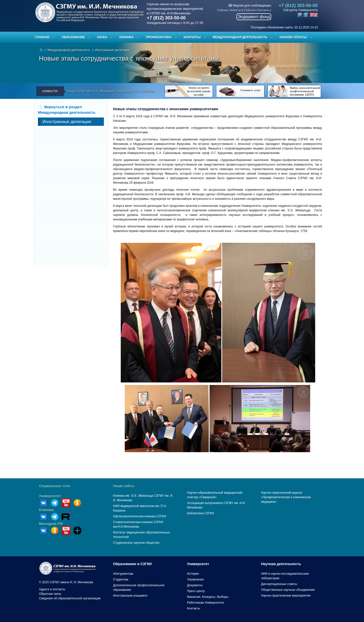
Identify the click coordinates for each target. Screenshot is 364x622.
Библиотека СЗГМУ (201, 513)
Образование (73, 37)
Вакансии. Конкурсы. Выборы (208, 597)
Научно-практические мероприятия (286, 596)
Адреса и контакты (52, 589)
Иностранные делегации (112, 50)
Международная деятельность (240, 37)
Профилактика (159, 37)
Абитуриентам (123, 574)
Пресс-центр (196, 591)
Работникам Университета (206, 603)
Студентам (121, 579)
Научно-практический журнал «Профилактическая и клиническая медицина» (286, 497)
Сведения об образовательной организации (70, 598)
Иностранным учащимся (130, 596)
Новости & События (243, 10)
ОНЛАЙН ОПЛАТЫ (293, 37)
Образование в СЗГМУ (133, 564)
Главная (222, 10)
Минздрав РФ (51, 524)
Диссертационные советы (279, 584)
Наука (102, 37)
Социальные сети (55, 486)
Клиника (127, 37)
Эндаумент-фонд (254, 17)
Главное (42, 37)
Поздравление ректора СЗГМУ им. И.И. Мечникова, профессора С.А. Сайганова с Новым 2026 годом (119, 91)
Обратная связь (50, 594)
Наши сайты (124, 486)
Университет (50, 496)
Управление (196, 579)
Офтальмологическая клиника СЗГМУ (140, 516)
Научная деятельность (281, 564)
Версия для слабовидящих (250, 6)
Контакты (264, 10)
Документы (195, 585)
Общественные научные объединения (288, 590)
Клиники (46, 510)
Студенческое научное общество (136, 543)
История (193, 574)
